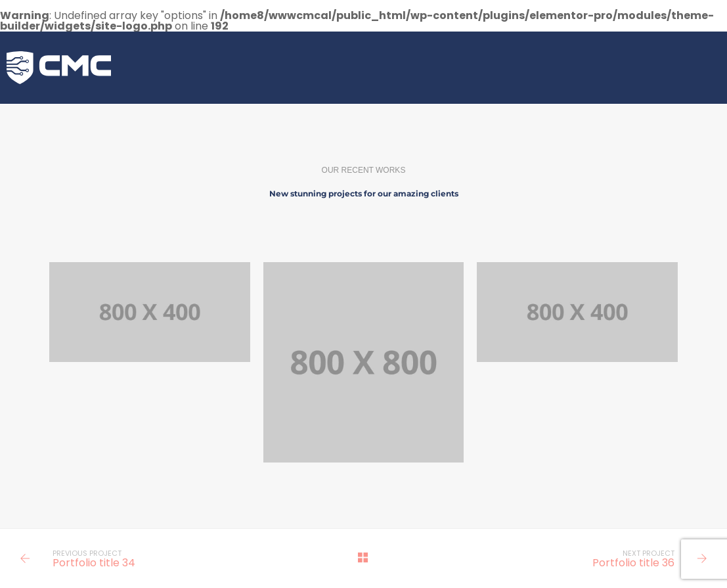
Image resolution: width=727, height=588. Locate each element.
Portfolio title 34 (94, 563)
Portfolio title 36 (633, 563)
